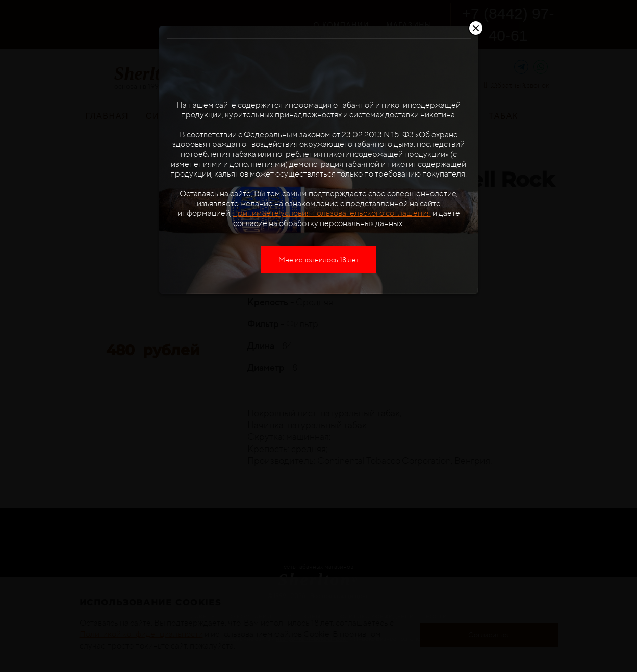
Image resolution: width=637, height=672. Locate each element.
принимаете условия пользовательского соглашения (332, 213)
